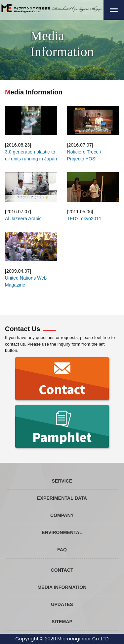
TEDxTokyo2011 (84, 219)
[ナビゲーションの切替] (114, 10)
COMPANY (62, 515)
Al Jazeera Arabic (23, 219)
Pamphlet (62, 427)
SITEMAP (62, 622)
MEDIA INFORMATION (62, 587)
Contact (62, 379)
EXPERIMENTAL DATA (62, 498)
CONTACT (62, 570)
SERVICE (62, 481)
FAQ (62, 550)
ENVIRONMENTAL (62, 532)
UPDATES (62, 604)
